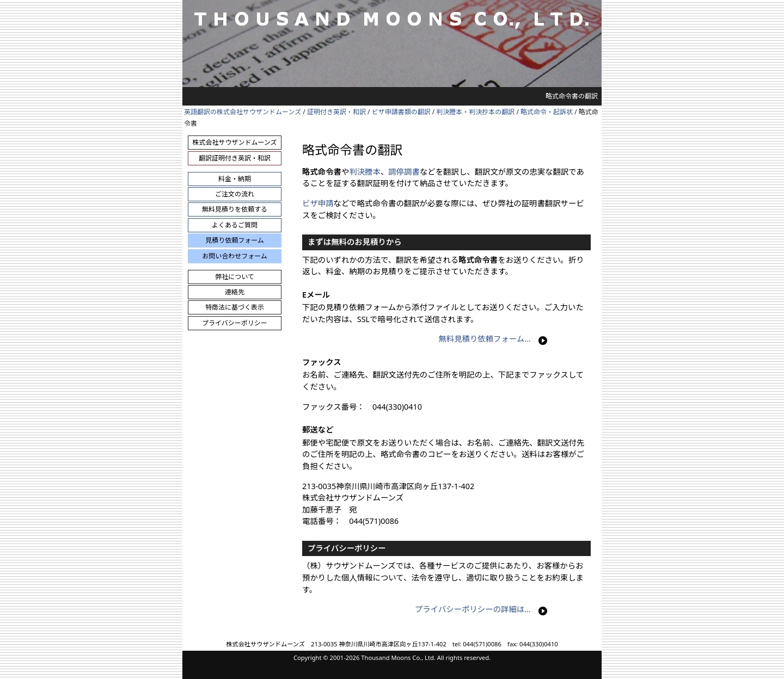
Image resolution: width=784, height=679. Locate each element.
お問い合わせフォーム (235, 256)
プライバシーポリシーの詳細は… (473, 609)
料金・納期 (235, 179)
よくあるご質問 (235, 225)
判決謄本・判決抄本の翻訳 (475, 112)
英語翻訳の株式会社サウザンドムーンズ (243, 112)
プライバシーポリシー (235, 323)
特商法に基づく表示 (235, 307)
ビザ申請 (318, 203)
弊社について (235, 277)
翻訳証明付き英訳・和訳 (235, 158)
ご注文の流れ (235, 194)
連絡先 (235, 292)
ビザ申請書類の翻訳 (401, 112)
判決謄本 (365, 172)
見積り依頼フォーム (235, 240)
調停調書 (404, 172)
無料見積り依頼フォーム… (484, 339)
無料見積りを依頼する (235, 209)
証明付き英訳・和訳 (336, 112)
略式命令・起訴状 (547, 112)
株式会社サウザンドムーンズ (234, 142)
